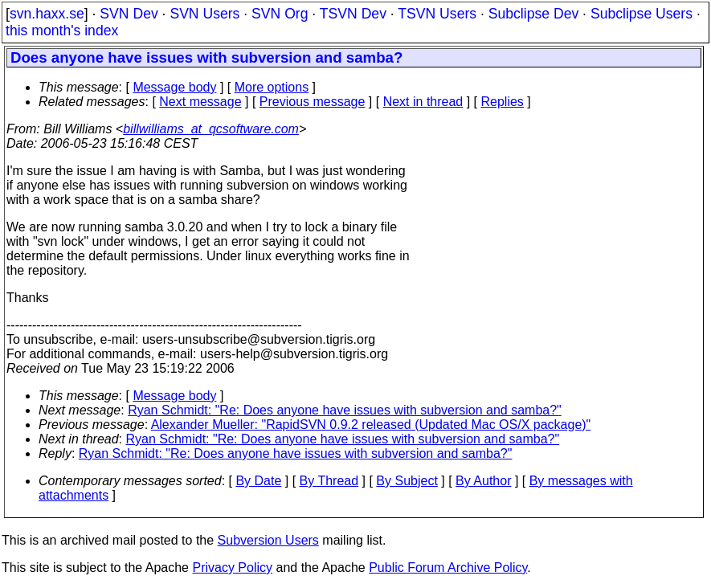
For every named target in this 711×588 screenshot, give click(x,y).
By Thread (329, 481)
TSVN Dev (353, 14)
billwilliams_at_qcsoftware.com (211, 129)
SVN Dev (129, 14)
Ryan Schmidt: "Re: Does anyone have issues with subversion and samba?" (345, 410)
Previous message (313, 102)
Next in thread (423, 102)
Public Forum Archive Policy (448, 568)
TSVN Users (437, 14)
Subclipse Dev (533, 14)
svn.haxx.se (47, 14)
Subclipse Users (642, 14)
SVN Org (280, 14)
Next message (200, 102)
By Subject (407, 481)
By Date (258, 481)
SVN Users (204, 14)
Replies (503, 102)
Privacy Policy (232, 568)
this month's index (62, 31)
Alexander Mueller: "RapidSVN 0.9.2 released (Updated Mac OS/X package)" (371, 425)
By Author (483, 481)
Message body (174, 87)
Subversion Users (268, 540)
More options (272, 87)
